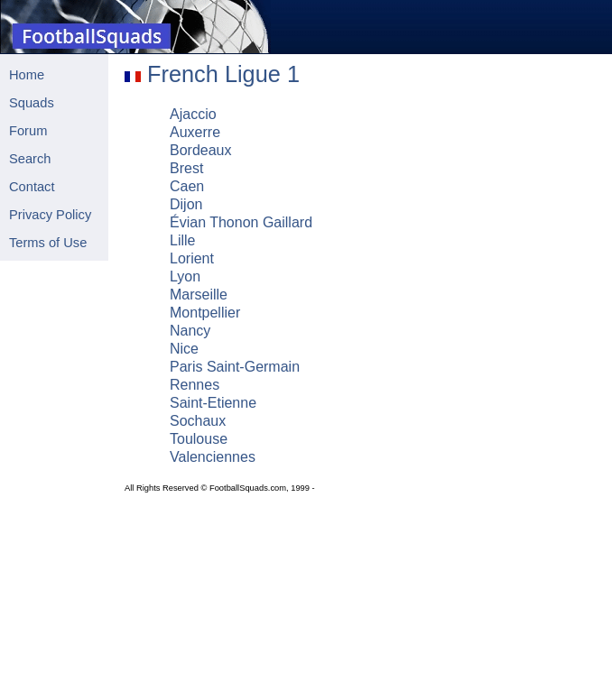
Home (27, 75)
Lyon (185, 276)
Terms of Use (48, 243)
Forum (28, 131)
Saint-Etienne (213, 403)
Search (30, 159)
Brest (186, 168)
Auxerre (195, 132)
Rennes (195, 385)
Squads (32, 103)
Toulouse (199, 439)
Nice (184, 349)
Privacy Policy (50, 215)
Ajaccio (193, 114)
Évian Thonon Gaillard (241, 222)
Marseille (199, 295)
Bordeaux (201, 150)
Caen (187, 186)
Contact (32, 187)
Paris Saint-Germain (235, 367)
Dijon (186, 204)
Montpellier (205, 313)
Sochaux (198, 421)
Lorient (192, 258)
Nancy (190, 331)
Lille (182, 240)
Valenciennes (213, 457)
